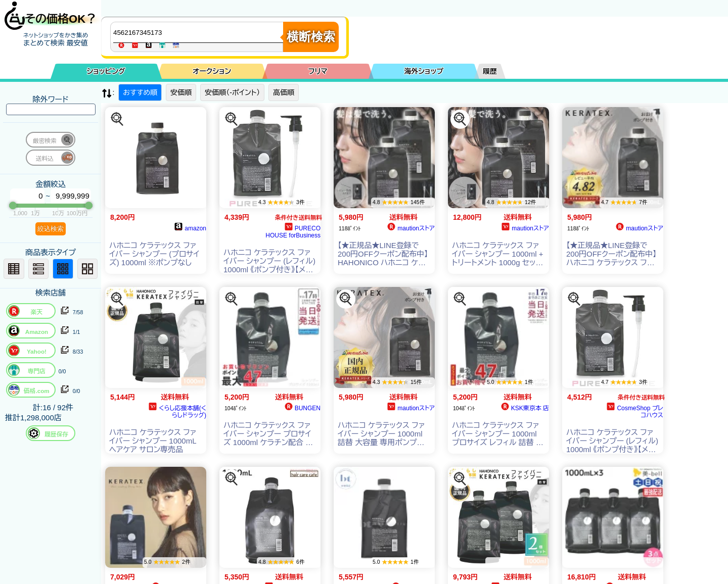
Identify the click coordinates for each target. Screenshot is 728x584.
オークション (212, 71)
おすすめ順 (140, 92)
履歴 (490, 71)
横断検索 (311, 37)
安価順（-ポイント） (232, 92)
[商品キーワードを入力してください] (199, 32)
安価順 (181, 92)
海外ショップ (424, 71)
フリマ (318, 71)
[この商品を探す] (117, 119)
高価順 (284, 92)
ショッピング (106, 71)
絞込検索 (51, 229)
